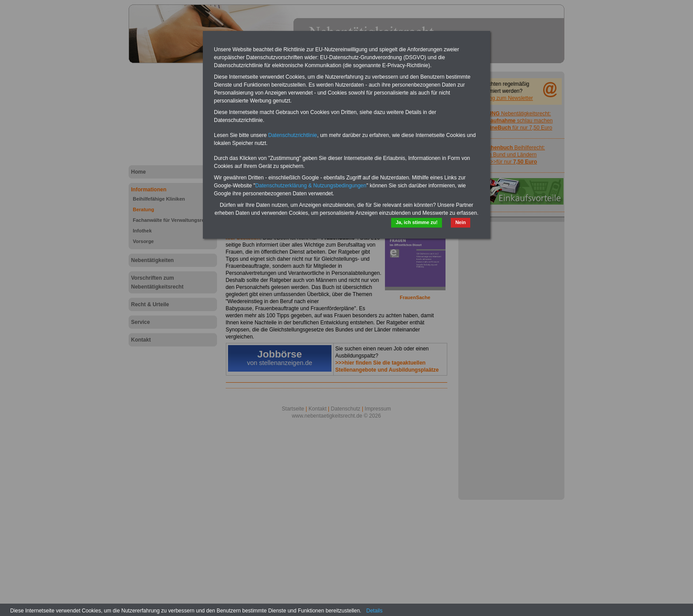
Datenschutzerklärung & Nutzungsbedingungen (311, 186)
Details (375, 611)
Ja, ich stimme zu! (417, 222)
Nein (461, 222)
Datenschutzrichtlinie (293, 135)
